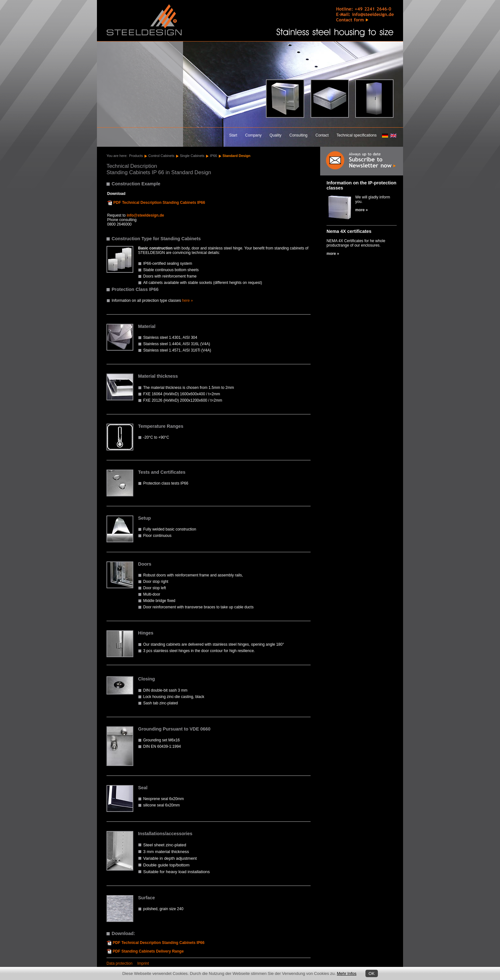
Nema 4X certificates (349, 231)
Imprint (143, 963)
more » (361, 210)
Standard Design (236, 156)
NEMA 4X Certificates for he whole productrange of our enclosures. (356, 243)
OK (372, 973)
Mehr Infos (346, 973)
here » (187, 301)
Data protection (119, 963)
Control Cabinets (161, 156)
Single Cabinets (192, 156)
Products (136, 156)
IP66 (213, 156)
